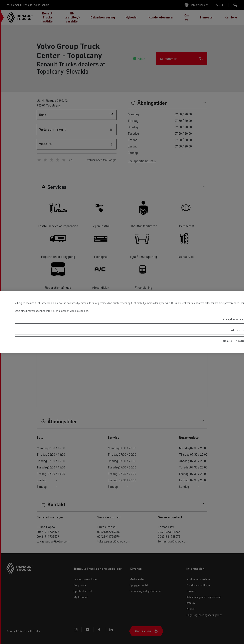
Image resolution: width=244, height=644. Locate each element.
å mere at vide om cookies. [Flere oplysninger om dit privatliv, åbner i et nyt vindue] (74, 311)
